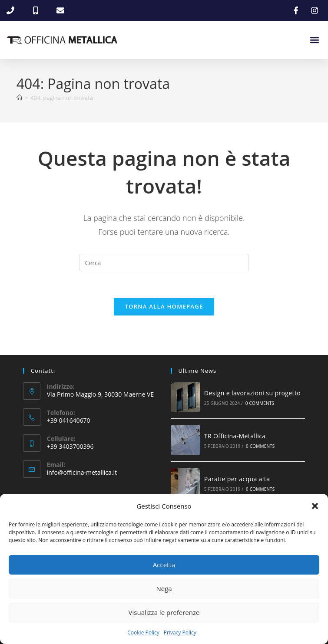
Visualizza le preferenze (164, 612)
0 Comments (260, 404)
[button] (315, 506)
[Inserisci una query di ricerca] (164, 263)
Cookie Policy (143, 632)
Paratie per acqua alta (237, 479)
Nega (164, 588)
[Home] (19, 98)
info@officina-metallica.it (82, 473)
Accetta (164, 565)
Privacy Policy (180, 632)
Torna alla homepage (164, 306)
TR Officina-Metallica (235, 436)
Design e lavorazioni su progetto (252, 393)
